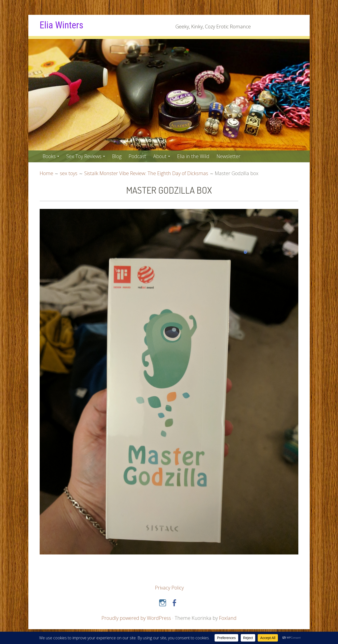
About (160, 156)
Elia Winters (61, 25)
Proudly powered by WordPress (136, 618)
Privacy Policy (169, 588)
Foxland (228, 618)
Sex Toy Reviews (84, 156)
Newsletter (228, 156)
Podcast (137, 156)
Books (49, 156)
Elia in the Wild (193, 156)
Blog (117, 156)
